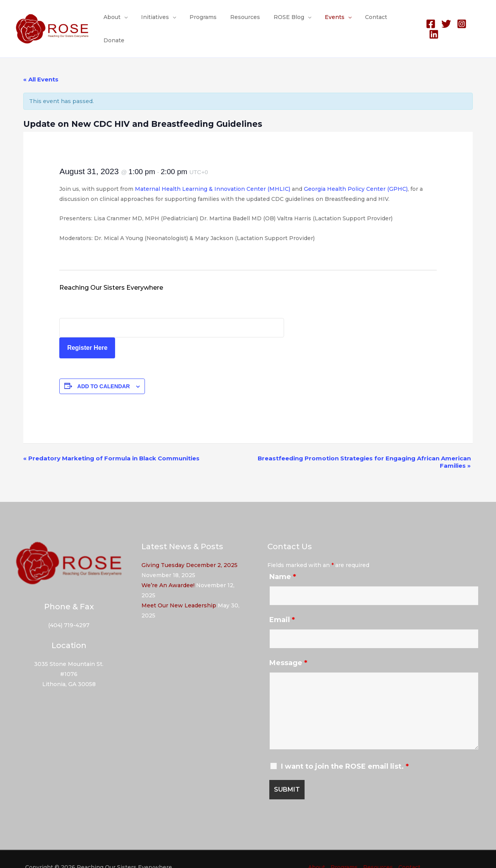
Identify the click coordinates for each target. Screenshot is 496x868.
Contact (368, 21)
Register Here (87, 332)
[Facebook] (429, 21)
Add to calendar (103, 370)
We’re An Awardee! (168, 569)
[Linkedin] (476, 21)
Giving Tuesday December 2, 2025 (189, 549)
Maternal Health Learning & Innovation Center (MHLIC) (213, 173)
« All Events (41, 63)
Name (283, 561)
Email (282, 604)
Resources (245, 21)
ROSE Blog (287, 21)
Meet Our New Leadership (179, 590)
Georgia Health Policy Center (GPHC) (356, 173)
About (121, 21)
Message (288, 647)
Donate (401, 21)
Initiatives (161, 21)
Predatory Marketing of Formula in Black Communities (111, 442)
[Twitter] (445, 21)
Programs (206, 21)
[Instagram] (460, 21)
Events (330, 21)
